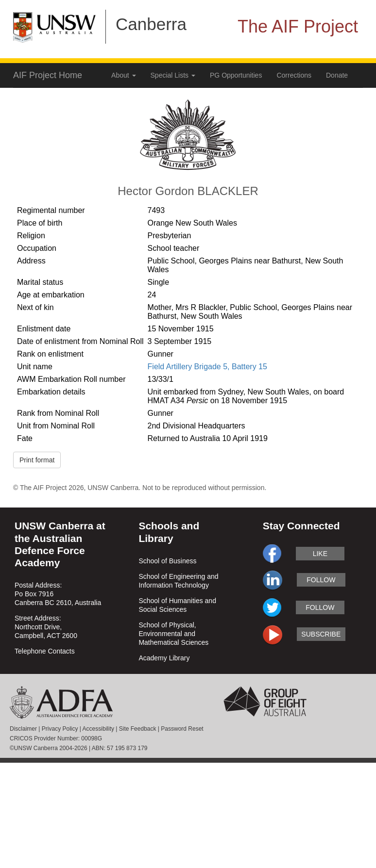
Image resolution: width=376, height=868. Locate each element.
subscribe (321, 634)
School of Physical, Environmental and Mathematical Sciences (173, 634)
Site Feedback (138, 729)
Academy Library (164, 658)
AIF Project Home (48, 75)
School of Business (167, 561)
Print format (37, 460)
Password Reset (182, 729)
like (320, 554)
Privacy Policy (60, 729)
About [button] (123, 75)
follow (321, 580)
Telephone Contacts (45, 651)
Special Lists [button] (173, 75)
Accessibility (98, 729)
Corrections (294, 75)
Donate (337, 75)
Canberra (151, 24)
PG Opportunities (236, 75)
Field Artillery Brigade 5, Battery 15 (207, 367)
